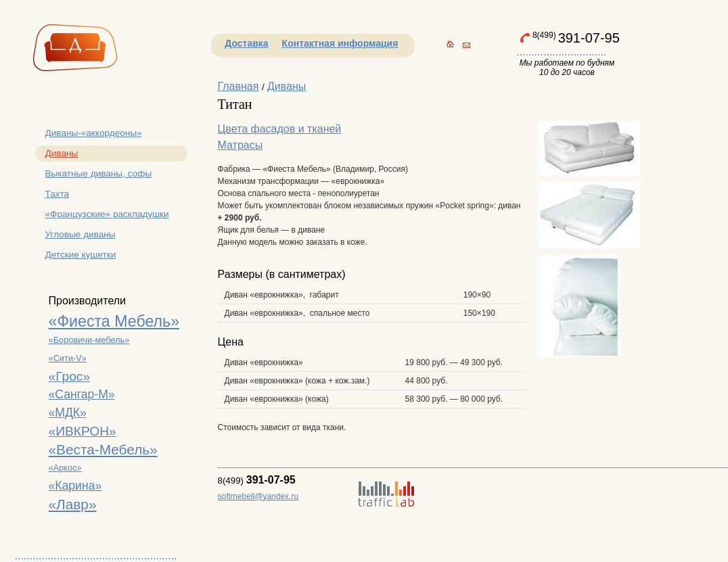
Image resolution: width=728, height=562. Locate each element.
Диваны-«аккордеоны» (94, 133)
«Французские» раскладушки (107, 214)
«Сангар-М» (82, 394)
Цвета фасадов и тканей (280, 129)
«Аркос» (65, 468)
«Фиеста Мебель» (114, 321)
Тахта (58, 194)
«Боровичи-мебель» (89, 340)
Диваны (62, 153)
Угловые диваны (81, 234)
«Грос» (70, 376)
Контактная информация (340, 43)
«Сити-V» (68, 358)
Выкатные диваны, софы (99, 173)
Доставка (246, 43)
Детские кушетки (81, 255)
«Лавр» (73, 504)
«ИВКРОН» (83, 431)
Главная (238, 86)
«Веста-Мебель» (103, 449)
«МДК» (68, 413)
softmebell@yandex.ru (258, 496)
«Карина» (75, 486)
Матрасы (241, 145)
